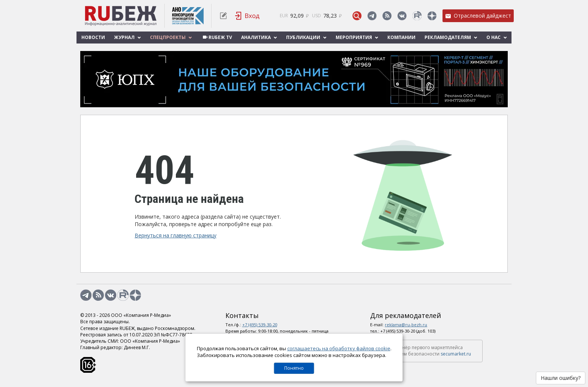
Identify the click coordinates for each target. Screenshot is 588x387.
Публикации (306, 37)
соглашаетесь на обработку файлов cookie (339, 348)
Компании (401, 37)
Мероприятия (357, 37)
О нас (497, 37)
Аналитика (259, 37)
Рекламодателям (451, 37)
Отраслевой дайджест (478, 16)
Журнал (127, 37)
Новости (93, 37)
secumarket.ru (456, 354)
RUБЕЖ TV (217, 37)
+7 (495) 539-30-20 (260, 325)
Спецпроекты (171, 37)
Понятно (294, 368)
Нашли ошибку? (561, 378)
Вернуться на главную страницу (175, 235)
